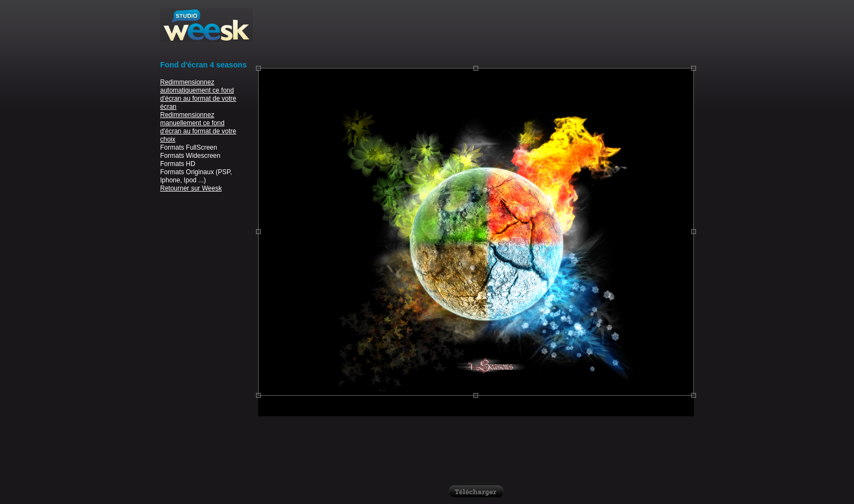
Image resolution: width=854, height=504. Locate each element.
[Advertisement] (476, 33)
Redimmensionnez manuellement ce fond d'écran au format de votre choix (198, 127)
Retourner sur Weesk (191, 188)
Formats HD (178, 164)
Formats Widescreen (190, 156)
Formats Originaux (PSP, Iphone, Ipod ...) (196, 176)
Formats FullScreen (189, 147)
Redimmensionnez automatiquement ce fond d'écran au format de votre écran (198, 94)
